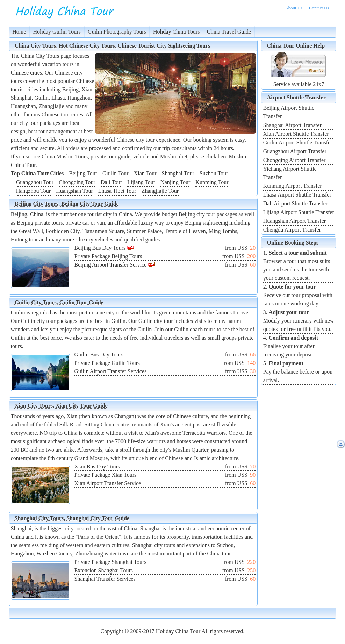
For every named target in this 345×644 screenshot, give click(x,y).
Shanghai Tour (178, 173)
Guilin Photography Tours (117, 32)
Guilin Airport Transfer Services (111, 371)
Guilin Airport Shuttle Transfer (298, 143)
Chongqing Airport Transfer (294, 160)
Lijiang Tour (141, 182)
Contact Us (319, 8)
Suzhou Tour (214, 173)
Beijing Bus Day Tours (100, 248)
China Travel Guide (229, 32)
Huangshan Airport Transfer (295, 221)
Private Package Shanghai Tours (110, 562)
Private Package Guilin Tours (107, 363)
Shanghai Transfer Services (105, 579)
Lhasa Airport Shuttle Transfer (297, 195)
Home (19, 32)
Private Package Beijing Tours (108, 256)
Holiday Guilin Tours (57, 32)
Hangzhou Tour (33, 191)
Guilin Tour (116, 173)
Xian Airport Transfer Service (108, 483)
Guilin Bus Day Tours (99, 355)
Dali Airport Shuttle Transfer (295, 203)
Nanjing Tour (175, 182)
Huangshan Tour (74, 191)
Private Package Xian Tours (106, 475)
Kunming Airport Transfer (293, 186)
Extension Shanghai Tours (104, 570)
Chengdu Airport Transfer (292, 230)
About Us (293, 8)
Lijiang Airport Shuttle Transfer (299, 212)
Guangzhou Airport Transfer (295, 151)
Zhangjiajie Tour (160, 191)
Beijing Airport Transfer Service (111, 265)
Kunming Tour (212, 182)
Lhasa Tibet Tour (117, 191)
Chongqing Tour (77, 182)
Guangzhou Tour (35, 182)
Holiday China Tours (177, 32)
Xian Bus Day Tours (97, 466)
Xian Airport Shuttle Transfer (296, 134)
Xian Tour (145, 173)
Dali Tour (111, 182)
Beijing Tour (83, 173)
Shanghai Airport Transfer (292, 125)
